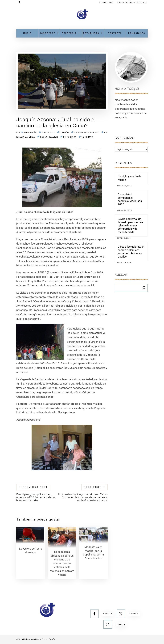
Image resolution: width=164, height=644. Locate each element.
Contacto (115, 33)
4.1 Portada (70, 137)
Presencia (69, 33)
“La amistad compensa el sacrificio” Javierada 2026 (130, 199)
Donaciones (137, 33)
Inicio (27, 33)
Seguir (108, 614)
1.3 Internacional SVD (86, 132)
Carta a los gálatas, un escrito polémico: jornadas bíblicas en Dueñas (131, 252)
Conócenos (47, 33)
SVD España (30, 132)
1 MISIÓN (64, 132)
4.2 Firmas (87, 137)
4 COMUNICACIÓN (49, 137)
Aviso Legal (106, 2)
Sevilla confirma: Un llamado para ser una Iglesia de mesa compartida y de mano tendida (130, 225)
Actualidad (91, 33)
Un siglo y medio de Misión (130, 178)
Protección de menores (132, 2)
